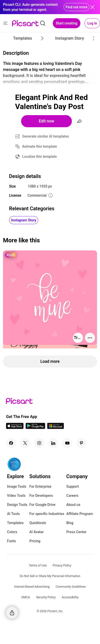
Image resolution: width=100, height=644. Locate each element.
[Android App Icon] (35, 428)
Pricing (35, 541)
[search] (43, 23)
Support (73, 486)
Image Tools (17, 486)
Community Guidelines (71, 587)
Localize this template (39, 157)
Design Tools (17, 505)
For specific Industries (47, 514)
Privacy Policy (62, 565)
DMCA (26, 597)
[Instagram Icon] (39, 443)
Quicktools (38, 523)
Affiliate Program (80, 514)
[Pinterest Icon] (81, 443)
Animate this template (40, 146)
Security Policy (46, 597)
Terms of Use (38, 565)
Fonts (11, 541)
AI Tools (13, 514)
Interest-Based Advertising (32, 587)
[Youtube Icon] (67, 443)
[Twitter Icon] (25, 443)
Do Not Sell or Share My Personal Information (50, 576)
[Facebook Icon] (11, 443)
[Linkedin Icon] (53, 443)
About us (73, 505)
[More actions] (90, 338)
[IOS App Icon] (15, 428)
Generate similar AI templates (46, 136)
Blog (70, 523)
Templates (15, 523)
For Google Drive (42, 505)
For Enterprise (40, 486)
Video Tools (16, 496)
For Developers (41, 496)
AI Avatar (37, 532)
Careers (72, 496)
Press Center (77, 532)
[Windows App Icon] (56, 428)
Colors (12, 532)
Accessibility (70, 597)
